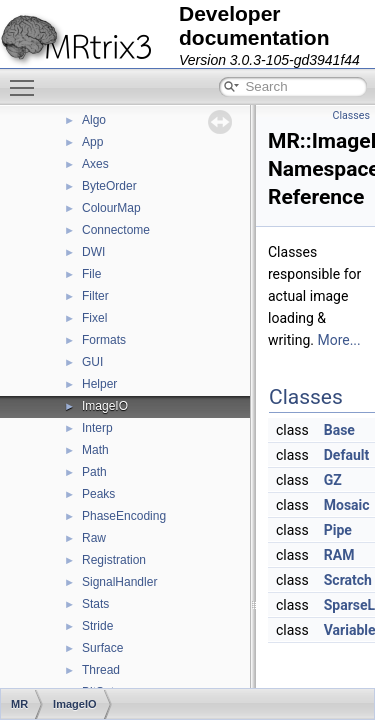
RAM (339, 555)
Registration (114, 560)
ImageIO (105, 406)
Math (95, 450)
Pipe (338, 530)
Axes (95, 164)
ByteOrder (109, 186)
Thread (101, 670)
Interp (97, 428)
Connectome (116, 230)
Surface (102, 648)
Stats (95, 604)
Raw (94, 538)
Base (339, 430)
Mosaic (347, 505)
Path (94, 472)
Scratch (348, 580)
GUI (92, 362)
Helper (99, 384)
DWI (93, 252)
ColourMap (111, 208)
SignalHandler (119, 582)
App (92, 142)
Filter (95, 296)
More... (338, 340)
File (91, 274)
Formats (104, 340)
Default (346, 455)
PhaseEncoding (124, 516)
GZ (333, 480)
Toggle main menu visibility (27, 79)
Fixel (94, 318)
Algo (94, 120)
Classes (351, 115)
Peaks (98, 494)
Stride (97, 626)
